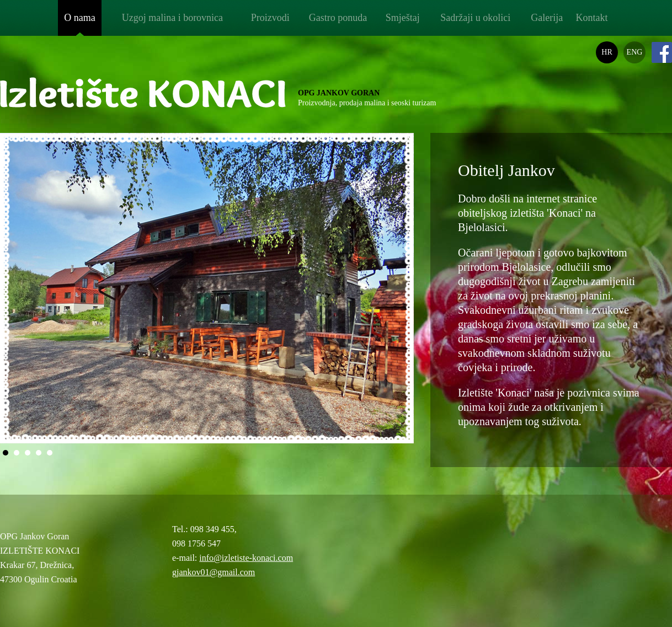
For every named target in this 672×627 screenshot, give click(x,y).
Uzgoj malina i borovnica (172, 18)
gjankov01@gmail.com (214, 572)
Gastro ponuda (338, 18)
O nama (79, 18)
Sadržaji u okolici (475, 18)
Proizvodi (270, 18)
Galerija (547, 18)
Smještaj (403, 18)
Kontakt (591, 18)
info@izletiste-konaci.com (246, 558)
